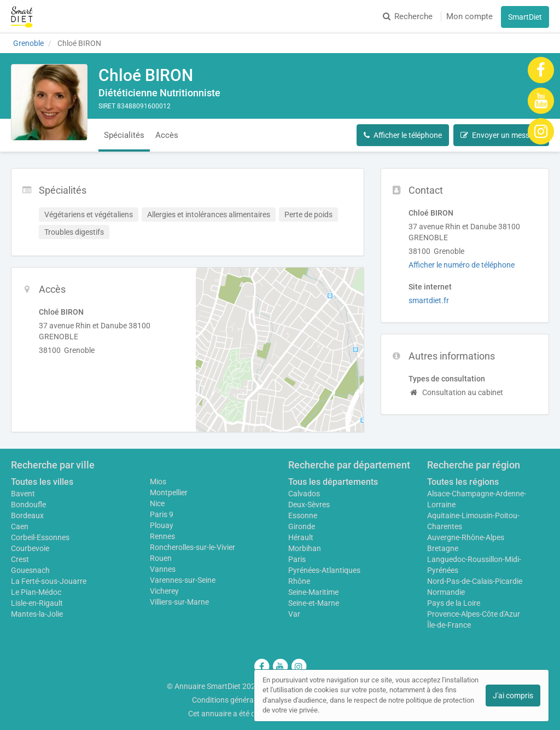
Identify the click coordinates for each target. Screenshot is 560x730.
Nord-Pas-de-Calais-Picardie (475, 581)
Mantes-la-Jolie (37, 614)
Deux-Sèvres (309, 505)
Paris (297, 559)
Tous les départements (333, 482)
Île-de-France (449, 625)
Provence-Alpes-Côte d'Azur (474, 614)
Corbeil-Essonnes (40, 537)
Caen (20, 526)
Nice (157, 503)
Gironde (302, 526)
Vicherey (164, 591)
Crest (20, 559)
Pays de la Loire (454, 603)
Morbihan (305, 548)
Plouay (162, 525)
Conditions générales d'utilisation (248, 700)
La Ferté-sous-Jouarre (49, 581)
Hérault (301, 537)
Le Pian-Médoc (36, 592)
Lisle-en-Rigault (37, 603)
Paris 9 (162, 514)
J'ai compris (513, 696)
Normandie (446, 592)
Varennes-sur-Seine (183, 580)
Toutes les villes (42, 482)
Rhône (299, 581)
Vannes (163, 569)
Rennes (162, 536)
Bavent (23, 494)
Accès (167, 135)
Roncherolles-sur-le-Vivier (192, 547)
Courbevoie (30, 548)
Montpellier (169, 493)
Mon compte (469, 16)
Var (294, 614)
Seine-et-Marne (314, 603)
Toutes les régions (463, 482)
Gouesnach (30, 570)
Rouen (161, 558)
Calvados (304, 494)
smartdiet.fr (429, 300)
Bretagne (443, 548)
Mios (158, 482)
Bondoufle (28, 505)
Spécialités (124, 135)
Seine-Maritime (313, 592)
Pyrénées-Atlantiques (324, 570)
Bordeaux (27, 515)
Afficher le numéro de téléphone (462, 265)
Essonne (303, 515)
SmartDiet (525, 17)
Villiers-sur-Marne (179, 602)
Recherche (408, 16)
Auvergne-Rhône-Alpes (466, 537)
